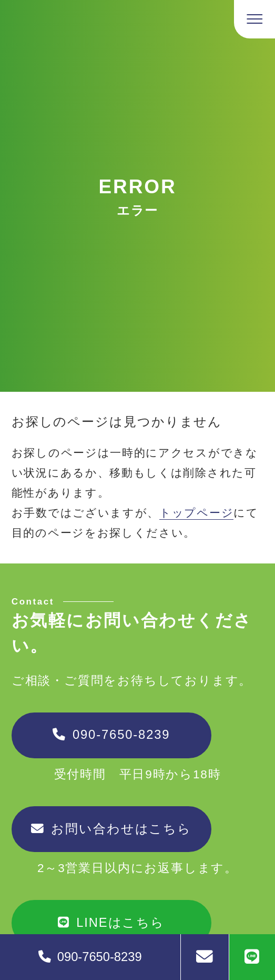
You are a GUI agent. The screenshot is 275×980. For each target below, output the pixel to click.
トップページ (196, 513)
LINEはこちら (111, 923)
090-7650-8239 (111, 735)
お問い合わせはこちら (111, 829)
